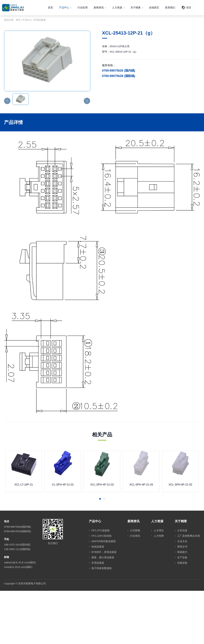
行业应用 (83, 7)
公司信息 (182, 584)
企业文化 (182, 594)
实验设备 (182, 616)
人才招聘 (159, 589)
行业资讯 (135, 589)
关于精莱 (137, 7)
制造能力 (182, 605)
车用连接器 (40, 73)
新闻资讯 (100, 7)
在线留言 (154, 7)
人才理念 (159, 584)
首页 (50, 7)
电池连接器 (98, 600)
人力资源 (118, 7)
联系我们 (170, 7)
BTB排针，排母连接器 (104, 605)
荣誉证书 (182, 600)
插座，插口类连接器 (103, 611)
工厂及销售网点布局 (189, 589)
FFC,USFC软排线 (101, 589)
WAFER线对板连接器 (104, 594)
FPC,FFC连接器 (101, 584)
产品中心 (65, 7)
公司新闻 (135, 584)
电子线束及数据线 (102, 621)
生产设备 (182, 611)
